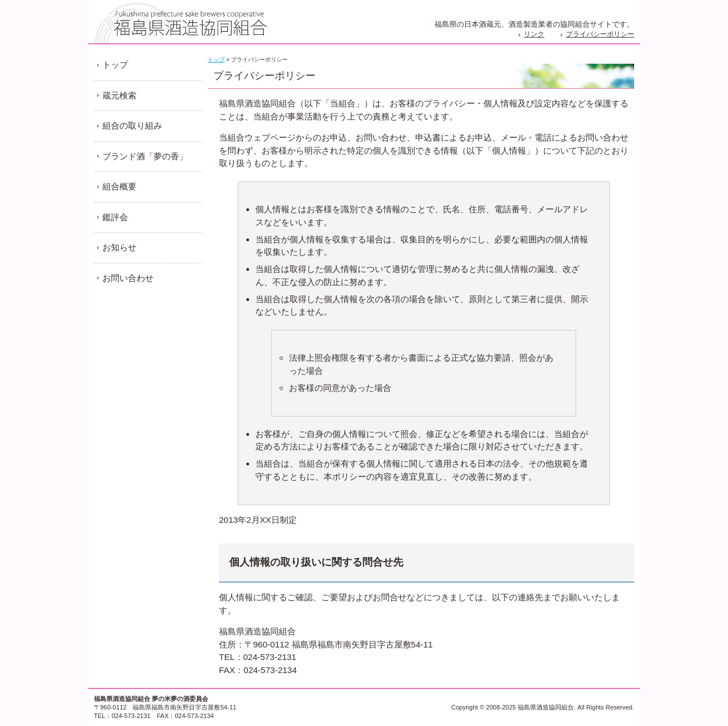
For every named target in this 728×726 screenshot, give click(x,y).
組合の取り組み (132, 125)
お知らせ (119, 247)
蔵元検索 (119, 95)
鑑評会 (115, 217)
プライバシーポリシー (600, 34)
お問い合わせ (128, 278)
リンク (534, 34)
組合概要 (119, 186)
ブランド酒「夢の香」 (145, 156)
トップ (216, 59)
